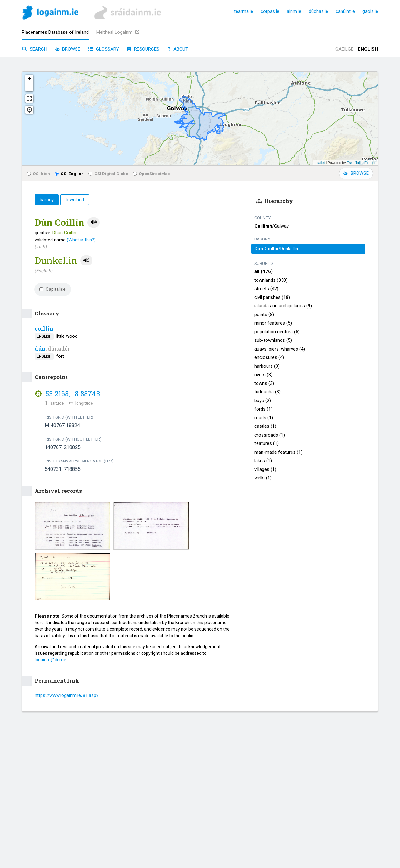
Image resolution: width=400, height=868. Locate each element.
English (368, 49)
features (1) (267, 443)
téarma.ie (244, 11)
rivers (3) (263, 375)
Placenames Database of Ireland (55, 32)
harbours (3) (267, 366)
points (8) (264, 315)
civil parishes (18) (272, 297)
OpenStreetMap (151, 174)
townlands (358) (271, 280)
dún (40, 348)
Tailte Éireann (366, 163)
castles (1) (265, 426)
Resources (143, 49)
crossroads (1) (270, 435)
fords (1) (263, 409)
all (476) (264, 271)
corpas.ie (270, 11)
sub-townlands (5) (273, 340)
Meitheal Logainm (118, 32)
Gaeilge (344, 49)
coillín (44, 328)
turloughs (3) (267, 392)
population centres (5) (277, 332)
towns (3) (264, 383)
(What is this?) (81, 240)
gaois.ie (370, 11)
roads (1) (264, 418)
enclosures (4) (269, 357)
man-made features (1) (278, 452)
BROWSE (356, 173)
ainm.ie (294, 11)
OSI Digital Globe (108, 174)
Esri (350, 163)
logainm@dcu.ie (50, 660)
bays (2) (263, 401)
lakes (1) (263, 461)
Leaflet (320, 163)
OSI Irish (38, 174)
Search (35, 49)
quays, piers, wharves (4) (280, 349)
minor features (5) (273, 323)
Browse (68, 49)
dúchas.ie (318, 11)
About (178, 49)
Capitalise (52, 289)
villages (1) (265, 469)
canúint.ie (345, 11)
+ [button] (30, 79)
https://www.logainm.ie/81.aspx (67, 695)
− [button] (30, 87)
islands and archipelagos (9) (283, 306)
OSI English (69, 174)
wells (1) (263, 478)
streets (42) (266, 289)
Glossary (104, 49)
